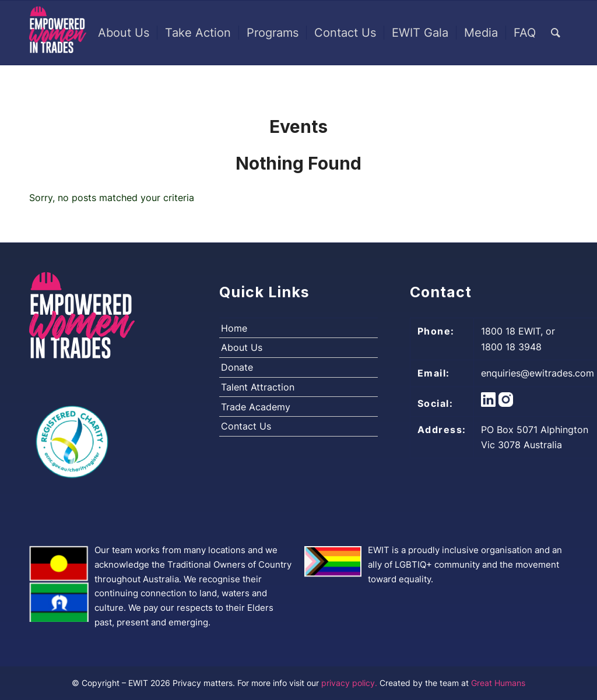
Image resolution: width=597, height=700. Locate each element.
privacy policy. (350, 683)
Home (234, 328)
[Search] (556, 33)
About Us (242, 347)
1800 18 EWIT (511, 331)
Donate (237, 367)
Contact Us (246, 426)
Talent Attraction (258, 387)
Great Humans (498, 683)
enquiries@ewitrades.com (538, 373)
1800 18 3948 (511, 347)
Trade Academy (256, 407)
